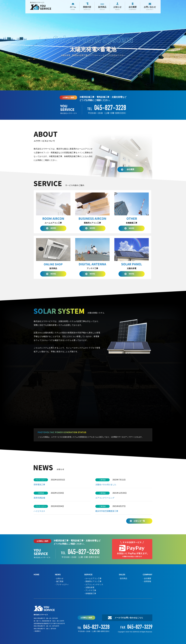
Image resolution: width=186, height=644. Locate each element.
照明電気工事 (39, 485)
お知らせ (60, 578)
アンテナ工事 (91, 590)
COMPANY (148, 575)
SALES (122, 575)
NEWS (58, 575)
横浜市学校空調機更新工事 (107, 511)
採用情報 (147, 581)
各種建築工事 (91, 593)
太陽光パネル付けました (106, 485)
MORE (53, 228)
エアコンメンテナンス (94, 584)
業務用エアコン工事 (93, 581)
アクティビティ (62, 584)
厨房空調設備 (40, 498)
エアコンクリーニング (105, 498)
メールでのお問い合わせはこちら (129, 617)
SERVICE (88, 575)
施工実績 (60, 581)
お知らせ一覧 (139, 521)
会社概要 (130, 169)
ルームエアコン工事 (93, 578)
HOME (37, 575)
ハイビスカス (39, 511)
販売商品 (124, 578)
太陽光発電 (90, 587)
